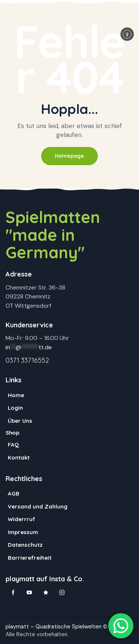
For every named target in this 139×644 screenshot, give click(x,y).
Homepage (69, 156)
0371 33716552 (27, 360)
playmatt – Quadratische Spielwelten (54, 627)
